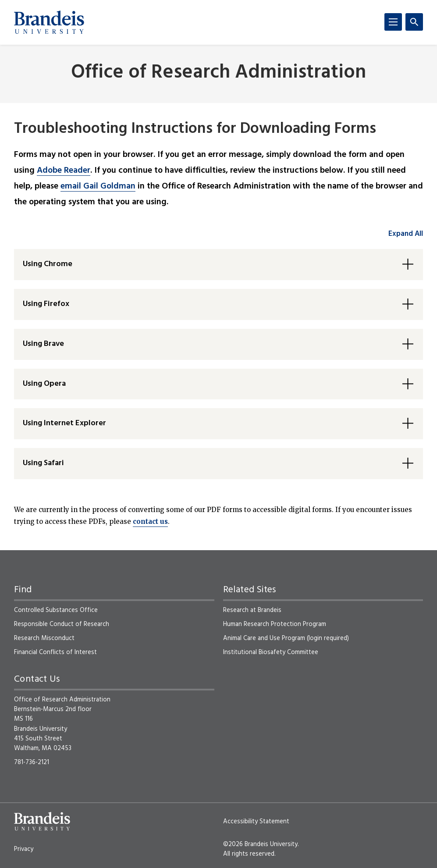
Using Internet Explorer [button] (64, 423)
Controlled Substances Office (56, 610)
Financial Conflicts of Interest (55, 652)
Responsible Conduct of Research (62, 624)
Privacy (24, 849)
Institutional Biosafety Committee (271, 652)
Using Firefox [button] (46, 304)
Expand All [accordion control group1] (406, 234)
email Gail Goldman (98, 186)
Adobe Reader (64, 171)
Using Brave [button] (43, 344)
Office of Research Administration (218, 73)
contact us (150, 521)
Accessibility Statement (256, 822)
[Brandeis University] (49, 22)
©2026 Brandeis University (260, 844)
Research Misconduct (44, 638)
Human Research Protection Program (275, 624)
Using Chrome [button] (48, 264)
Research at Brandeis (252, 610)
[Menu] (393, 22)
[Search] (414, 22)
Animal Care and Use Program (264, 638)
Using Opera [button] (44, 384)
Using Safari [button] (43, 463)
